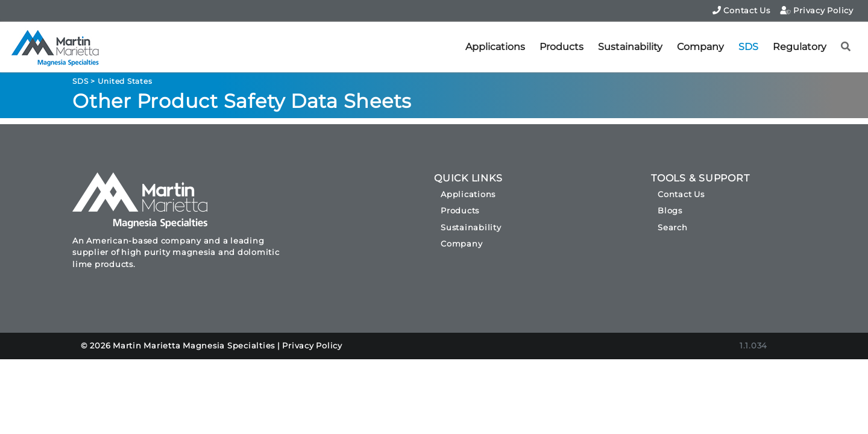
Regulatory (800, 47)
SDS (748, 47)
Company (700, 47)
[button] (846, 47)
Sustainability (630, 47)
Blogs (670, 210)
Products (561, 47)
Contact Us (741, 10)
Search (673, 227)
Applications (495, 47)
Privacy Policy (817, 10)
